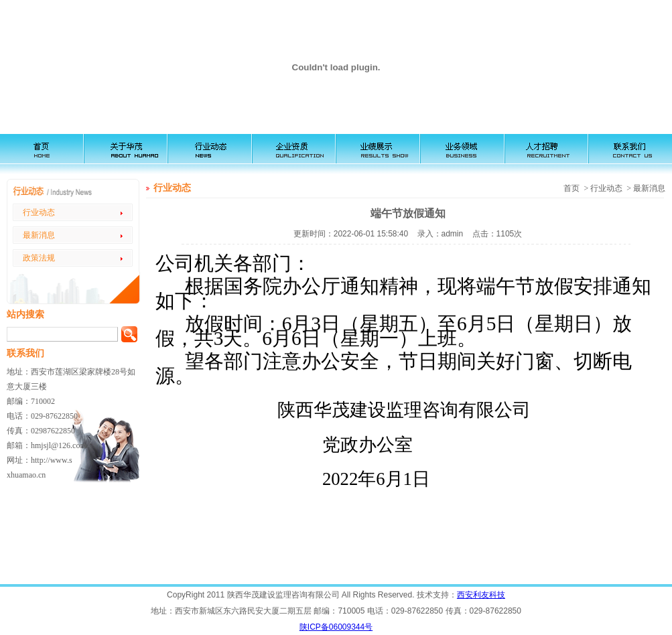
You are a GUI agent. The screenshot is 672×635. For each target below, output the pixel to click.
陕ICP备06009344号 (336, 627)
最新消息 (39, 235)
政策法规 (39, 258)
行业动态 (39, 212)
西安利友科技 (481, 595)
